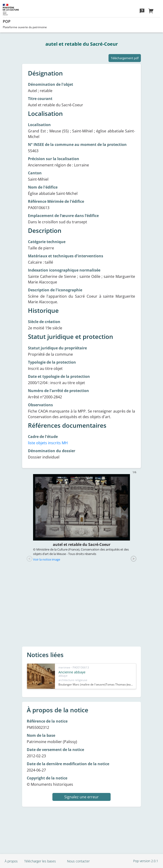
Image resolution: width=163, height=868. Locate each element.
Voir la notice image (47, 559)
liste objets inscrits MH (48, 443)
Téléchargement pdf (125, 58)
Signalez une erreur (81, 797)
